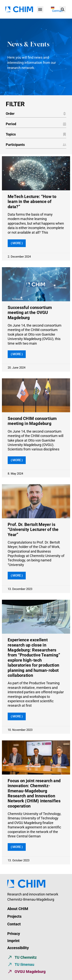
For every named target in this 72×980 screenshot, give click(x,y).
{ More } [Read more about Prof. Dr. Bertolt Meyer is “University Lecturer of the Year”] (17, 575)
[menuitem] (57, 9)
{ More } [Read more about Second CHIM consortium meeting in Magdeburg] (17, 460)
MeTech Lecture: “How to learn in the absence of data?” (32, 202)
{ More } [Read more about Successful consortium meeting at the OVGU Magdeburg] (17, 354)
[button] (40, 9)
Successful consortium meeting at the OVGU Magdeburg (30, 313)
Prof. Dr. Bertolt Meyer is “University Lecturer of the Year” (33, 530)
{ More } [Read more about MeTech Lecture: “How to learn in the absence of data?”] (17, 243)
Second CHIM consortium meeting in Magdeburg (32, 421)
